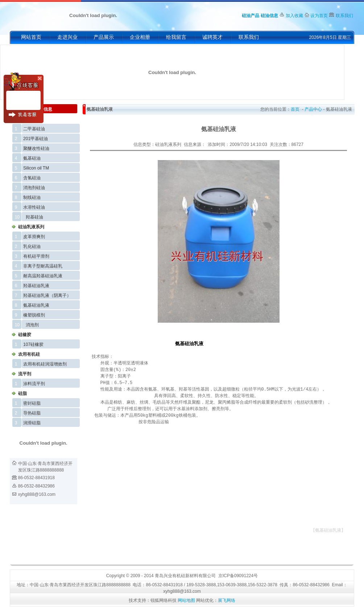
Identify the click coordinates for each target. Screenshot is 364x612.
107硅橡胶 (33, 344)
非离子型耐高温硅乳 (43, 266)
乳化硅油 (32, 246)
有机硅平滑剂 (36, 256)
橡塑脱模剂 (34, 315)
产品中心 (313, 109)
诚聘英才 (212, 37)
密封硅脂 (32, 403)
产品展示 (104, 37)
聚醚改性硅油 (36, 148)
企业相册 (140, 37)
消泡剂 (32, 325)
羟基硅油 (34, 217)
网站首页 (31, 37)
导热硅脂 (32, 413)
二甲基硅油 (34, 129)
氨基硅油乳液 (36, 305)
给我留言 (176, 37)
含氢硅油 (32, 178)
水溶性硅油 (34, 207)
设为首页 (319, 16)
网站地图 (186, 600)
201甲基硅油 (36, 139)
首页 (295, 109)
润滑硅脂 (32, 423)
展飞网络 (227, 600)
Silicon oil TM (36, 168)
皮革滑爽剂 (34, 237)
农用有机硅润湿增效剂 (45, 364)
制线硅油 (32, 197)
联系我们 (344, 16)
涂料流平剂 (34, 384)
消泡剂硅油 (34, 188)
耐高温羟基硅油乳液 (43, 276)
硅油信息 (269, 16)
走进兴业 (67, 37)
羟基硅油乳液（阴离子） (47, 295)
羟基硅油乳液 (36, 286)
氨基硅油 (32, 158)
